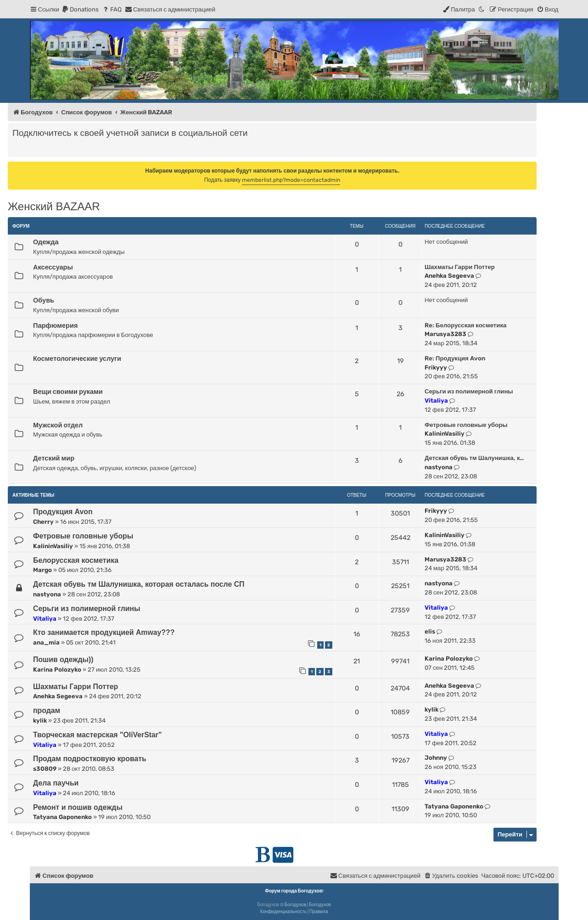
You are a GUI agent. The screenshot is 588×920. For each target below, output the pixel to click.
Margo (42, 570)
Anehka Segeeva (449, 276)
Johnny (436, 758)
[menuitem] (80, 9)
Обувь (44, 300)
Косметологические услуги (77, 359)
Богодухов (296, 905)
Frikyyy (436, 367)
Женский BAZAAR (54, 206)
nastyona (439, 467)
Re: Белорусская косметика (465, 325)
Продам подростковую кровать (90, 759)
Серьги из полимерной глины (469, 391)
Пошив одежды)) (63, 659)
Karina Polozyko (57, 670)
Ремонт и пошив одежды (78, 807)
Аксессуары (53, 267)
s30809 (45, 769)
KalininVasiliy (445, 434)
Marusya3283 (445, 334)
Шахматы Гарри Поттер (460, 267)
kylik (40, 721)
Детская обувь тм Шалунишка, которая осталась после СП (139, 584)
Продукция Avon (63, 512)
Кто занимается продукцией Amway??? (104, 632)
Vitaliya (436, 401)
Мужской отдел (58, 425)
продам (47, 710)
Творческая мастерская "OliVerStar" (98, 735)
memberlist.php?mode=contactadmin (291, 180)
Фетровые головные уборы (466, 425)
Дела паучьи (56, 783)
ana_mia (46, 642)
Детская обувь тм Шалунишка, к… (474, 458)
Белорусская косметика (76, 560)
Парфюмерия (55, 325)
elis (430, 631)
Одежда (46, 242)
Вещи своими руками (68, 392)
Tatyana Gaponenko (62, 817)
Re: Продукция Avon (455, 358)
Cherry (43, 522)
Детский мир (54, 458)
